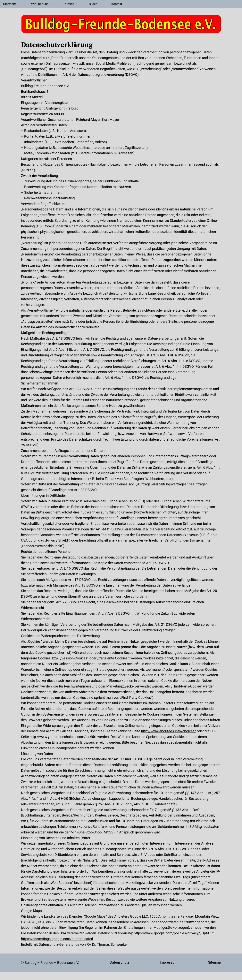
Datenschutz (120, 962)
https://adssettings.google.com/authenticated (57, 939)
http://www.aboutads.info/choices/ (168, 731)
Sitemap (214, 962)
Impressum (169, 962)
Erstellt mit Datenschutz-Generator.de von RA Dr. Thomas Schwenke (74, 944)
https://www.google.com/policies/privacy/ (167, 933)
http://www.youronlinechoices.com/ (58, 737)
